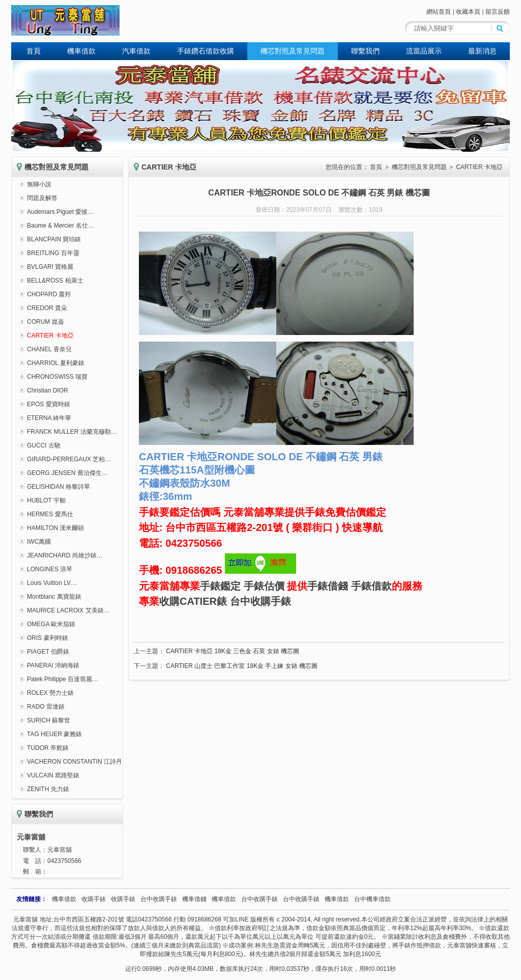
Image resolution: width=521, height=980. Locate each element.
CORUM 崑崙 (46, 322)
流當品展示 (424, 51)
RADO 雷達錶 (46, 707)
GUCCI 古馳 (44, 445)
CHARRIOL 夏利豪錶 (56, 363)
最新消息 (482, 51)
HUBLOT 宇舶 (46, 500)
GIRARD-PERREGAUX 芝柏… (69, 459)
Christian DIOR (48, 390)
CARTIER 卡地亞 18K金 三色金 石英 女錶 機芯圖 (233, 651)
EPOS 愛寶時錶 (49, 404)
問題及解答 (42, 198)
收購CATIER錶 (193, 601)
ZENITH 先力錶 (48, 789)
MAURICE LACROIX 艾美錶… (68, 610)
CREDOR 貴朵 (47, 308)
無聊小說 (39, 184)
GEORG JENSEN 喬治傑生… (67, 473)
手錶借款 (371, 586)
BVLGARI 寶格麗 (50, 267)
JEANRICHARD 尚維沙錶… (65, 555)
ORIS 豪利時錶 (48, 638)
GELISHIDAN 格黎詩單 (59, 487)
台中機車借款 (372, 899)
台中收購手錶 (260, 601)
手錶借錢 (328, 586)
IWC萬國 (39, 542)
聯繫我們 (365, 51)
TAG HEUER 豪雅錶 (54, 734)
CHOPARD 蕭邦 (49, 294)
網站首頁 (439, 12)
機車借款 (81, 51)
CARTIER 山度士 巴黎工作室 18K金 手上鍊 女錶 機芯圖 (242, 666)
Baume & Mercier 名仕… (61, 226)
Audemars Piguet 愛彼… (60, 212)
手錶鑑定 (220, 586)
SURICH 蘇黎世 (49, 720)
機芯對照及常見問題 (293, 51)
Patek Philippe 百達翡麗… (63, 679)
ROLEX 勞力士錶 (50, 693)
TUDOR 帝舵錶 (48, 748)
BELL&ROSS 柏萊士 (55, 281)
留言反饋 (498, 12)
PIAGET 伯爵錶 (48, 652)
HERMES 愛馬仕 (50, 514)
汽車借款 (136, 51)
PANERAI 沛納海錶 (53, 665)
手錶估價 (264, 586)
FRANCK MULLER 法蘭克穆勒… (72, 432)
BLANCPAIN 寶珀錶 (54, 239)
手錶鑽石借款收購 (206, 51)
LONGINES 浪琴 (50, 569)
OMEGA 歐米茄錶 (51, 624)
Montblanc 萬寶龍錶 (54, 597)
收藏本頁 (468, 12)
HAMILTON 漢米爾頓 (55, 528)
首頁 (34, 51)
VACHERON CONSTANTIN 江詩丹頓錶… (84, 762)
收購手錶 (94, 899)
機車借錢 (194, 899)
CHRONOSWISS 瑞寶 (57, 377)
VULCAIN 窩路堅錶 (53, 775)
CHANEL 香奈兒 (49, 349)
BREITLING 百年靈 (53, 253)
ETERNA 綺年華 (49, 418)
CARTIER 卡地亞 (50, 335)
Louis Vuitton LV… (52, 583)
